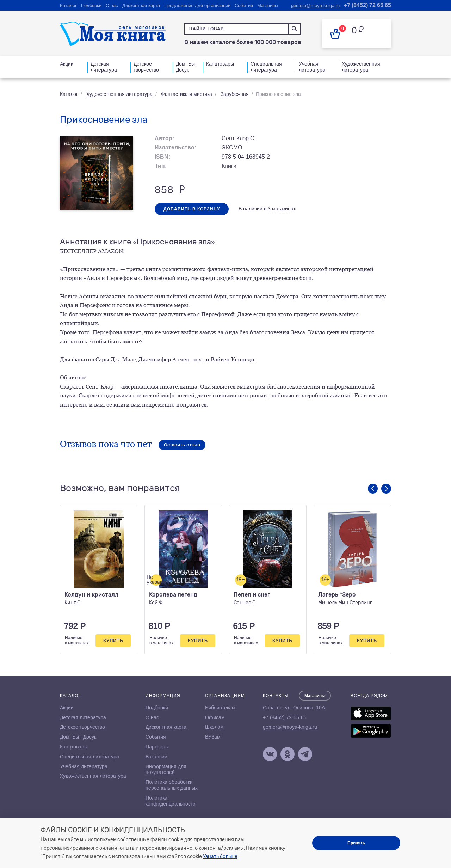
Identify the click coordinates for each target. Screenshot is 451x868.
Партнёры (157, 747)
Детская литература (104, 67)
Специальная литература (266, 67)
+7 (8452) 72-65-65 (285, 717)
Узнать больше (220, 857)
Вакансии (156, 757)
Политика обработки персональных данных (172, 785)
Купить (113, 640)
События (244, 5)
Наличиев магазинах (77, 640)
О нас (112, 5)
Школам (214, 727)
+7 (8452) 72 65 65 (367, 5)
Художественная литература (361, 67)
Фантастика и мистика (187, 94)
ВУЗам (213, 737)
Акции (67, 64)
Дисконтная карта (141, 5)
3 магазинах (282, 209)
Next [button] (386, 489)
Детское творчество (146, 67)
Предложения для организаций (197, 5)
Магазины (268, 5)
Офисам (215, 717)
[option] (99, 579)
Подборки (91, 5)
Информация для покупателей (166, 769)
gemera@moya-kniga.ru (315, 5)
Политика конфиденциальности (171, 801)
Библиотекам (220, 708)
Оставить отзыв (182, 445)
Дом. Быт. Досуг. (187, 67)
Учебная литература (312, 67)
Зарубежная (235, 94)
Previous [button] (373, 489)
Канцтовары (220, 64)
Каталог (68, 5)
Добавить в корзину (192, 209)
